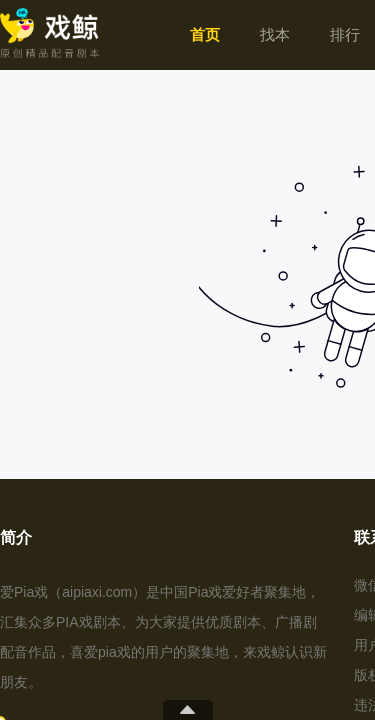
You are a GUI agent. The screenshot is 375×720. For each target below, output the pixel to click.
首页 (205, 34)
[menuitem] (205, 35)
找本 (275, 34)
